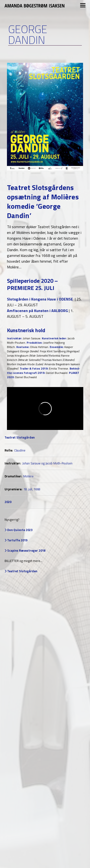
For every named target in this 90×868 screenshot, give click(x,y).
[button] (83, 5)
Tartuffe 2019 (17, 540)
